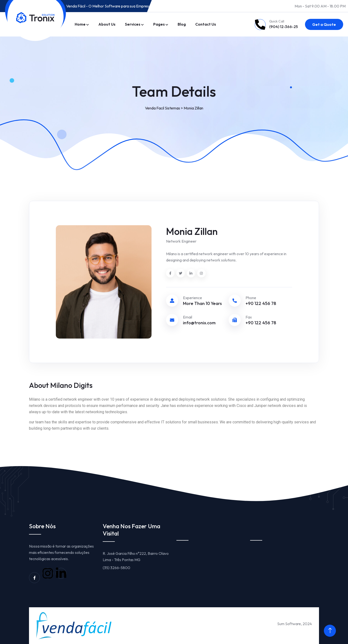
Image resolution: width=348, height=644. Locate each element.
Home (80, 24)
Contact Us (206, 24)
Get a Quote (324, 24)
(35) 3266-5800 (116, 568)
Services (133, 24)
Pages (159, 24)
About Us (107, 24)
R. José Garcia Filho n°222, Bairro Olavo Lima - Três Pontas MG (136, 557)
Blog (182, 24)
